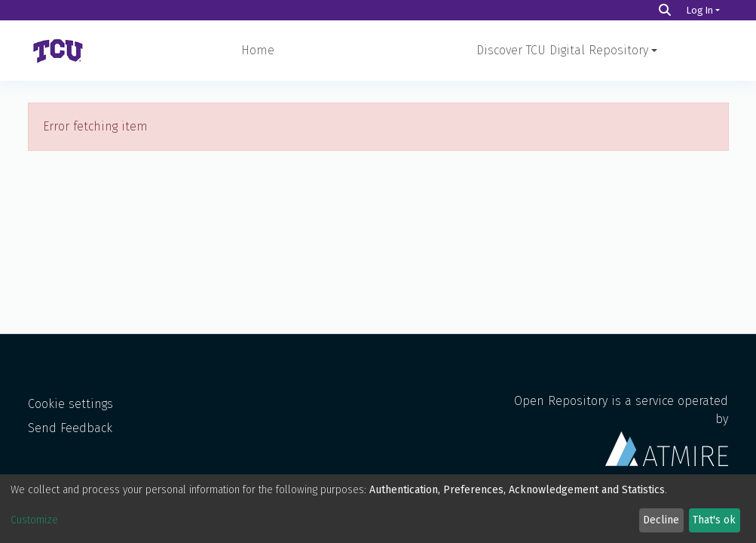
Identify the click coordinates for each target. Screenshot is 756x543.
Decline (661, 520)
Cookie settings (70, 404)
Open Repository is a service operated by (621, 430)
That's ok (714, 520)
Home (258, 50)
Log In (700, 10)
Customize (34, 520)
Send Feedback (70, 428)
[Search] (665, 10)
